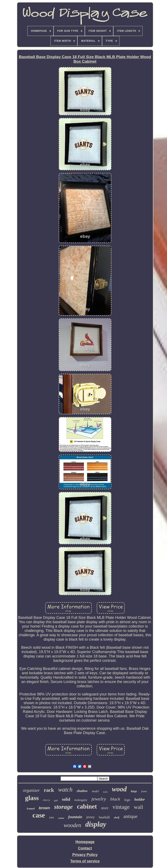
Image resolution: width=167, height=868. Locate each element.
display (96, 824)
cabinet (87, 806)
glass (32, 798)
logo (127, 800)
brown (44, 808)
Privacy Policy (85, 855)
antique (130, 816)
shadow (82, 791)
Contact (85, 848)
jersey (91, 817)
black (115, 799)
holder (140, 799)
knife (105, 792)
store (105, 808)
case (39, 815)
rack (49, 790)
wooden (72, 825)
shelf (117, 817)
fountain (75, 817)
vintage (121, 807)
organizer (31, 790)
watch (65, 790)
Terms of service (85, 861)
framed (31, 809)
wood (119, 789)
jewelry (99, 799)
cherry (46, 800)
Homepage (85, 842)
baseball (104, 817)
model (95, 791)
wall (138, 807)
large (134, 791)
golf (56, 801)
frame (144, 791)
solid (66, 799)
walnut (61, 818)
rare (52, 817)
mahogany (81, 800)
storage (63, 807)
